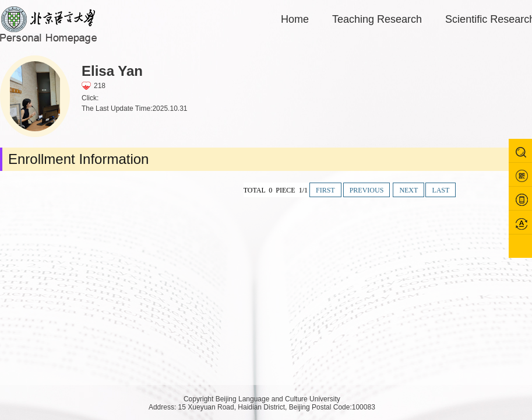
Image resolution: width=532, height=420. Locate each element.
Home (295, 19)
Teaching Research (377, 19)
